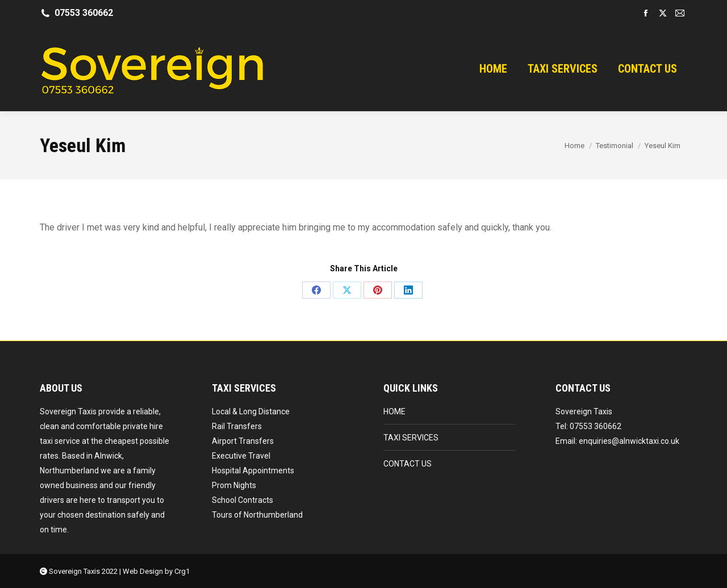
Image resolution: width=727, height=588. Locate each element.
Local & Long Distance (251, 411)
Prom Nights (234, 485)
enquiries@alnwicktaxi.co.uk (629, 441)
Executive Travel (241, 456)
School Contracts (243, 500)
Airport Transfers (243, 441)
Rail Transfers (237, 426)
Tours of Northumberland (257, 515)
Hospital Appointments (253, 471)
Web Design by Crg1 (156, 571)
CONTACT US (408, 464)
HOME (394, 411)
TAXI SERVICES (411, 438)
